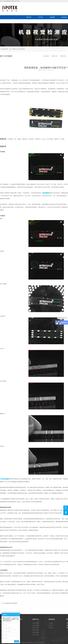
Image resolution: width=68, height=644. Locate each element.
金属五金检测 (46, 56)
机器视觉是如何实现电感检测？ (11, 603)
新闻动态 (6, 21)
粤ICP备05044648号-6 (39, 642)
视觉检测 (52, 17)
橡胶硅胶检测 (36, 630)
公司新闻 (51, 623)
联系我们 (18, 21)
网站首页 (29, 17)
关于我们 (41, 17)
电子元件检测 (21, 49)
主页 (10, 49)
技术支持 (51, 625)
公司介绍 (18, 623)
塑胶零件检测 (63, 56)
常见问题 (51, 628)
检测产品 (15, 49)
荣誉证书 (18, 628)
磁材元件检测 (55, 56)
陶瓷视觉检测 (36, 632)
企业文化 (18, 625)
